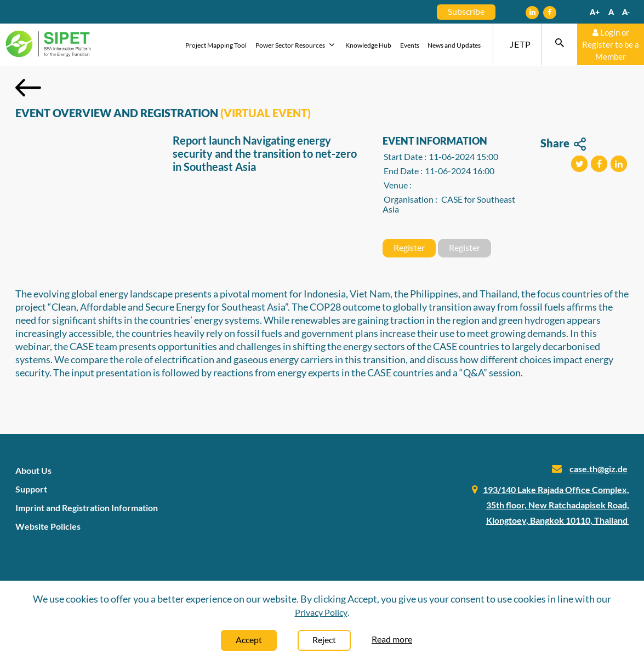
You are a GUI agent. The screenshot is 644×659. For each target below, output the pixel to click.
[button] (579, 164)
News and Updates (454, 45)
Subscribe (466, 11)
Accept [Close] (249, 640)
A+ (595, 12)
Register (409, 247)
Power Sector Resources (296, 45)
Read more (392, 639)
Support (31, 489)
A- (626, 12)
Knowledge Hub (368, 45)
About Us (33, 470)
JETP (520, 44)
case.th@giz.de (599, 469)
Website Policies (48, 526)
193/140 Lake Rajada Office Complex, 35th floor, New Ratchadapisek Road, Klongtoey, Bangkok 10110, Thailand (556, 505)
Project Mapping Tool (216, 45)
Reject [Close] (324, 640)
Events (410, 45)
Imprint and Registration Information (87, 508)
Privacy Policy (321, 612)
